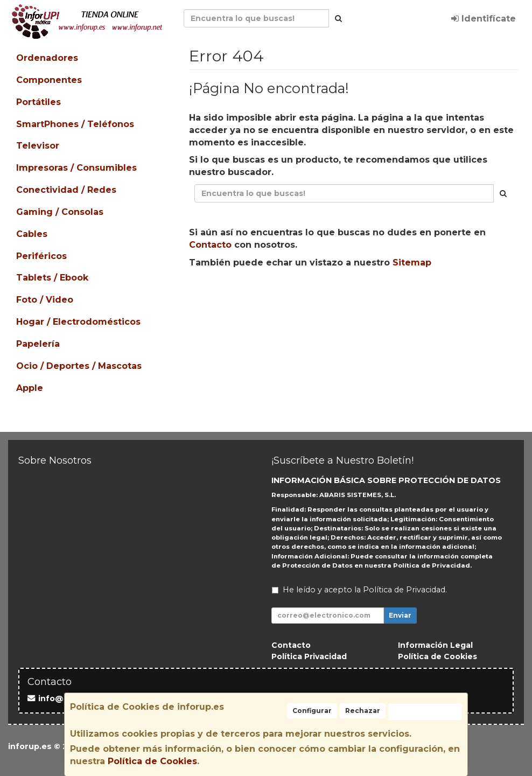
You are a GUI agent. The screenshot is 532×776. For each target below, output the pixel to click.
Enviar (400, 615)
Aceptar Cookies (425, 712)
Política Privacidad (309, 656)
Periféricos (41, 256)
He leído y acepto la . (365, 590)
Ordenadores (47, 58)
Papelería (38, 344)
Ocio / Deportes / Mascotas (79, 366)
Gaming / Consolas (60, 212)
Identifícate (484, 19)
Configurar (312, 711)
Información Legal (435, 645)
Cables (32, 234)
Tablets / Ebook (52, 278)
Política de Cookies (152, 761)
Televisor (38, 146)
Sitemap (412, 263)
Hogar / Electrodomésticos (78, 322)
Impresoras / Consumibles (76, 168)
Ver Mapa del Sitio (450, 297)
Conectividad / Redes (66, 190)
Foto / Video (45, 300)
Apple (30, 388)
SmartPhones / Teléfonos (75, 124)
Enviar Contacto (355, 297)
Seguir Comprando (258, 297)
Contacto (210, 245)
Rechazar (363, 711)
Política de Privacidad (432, 565)
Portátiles (38, 102)
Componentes (49, 80)
